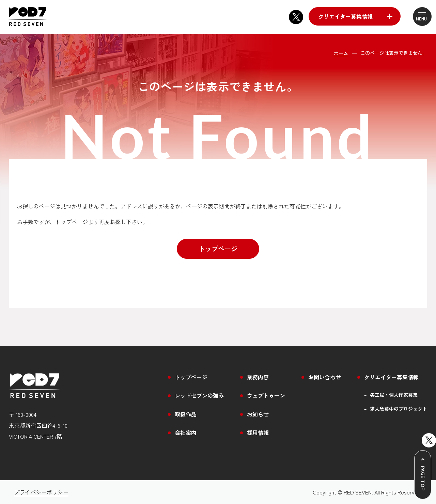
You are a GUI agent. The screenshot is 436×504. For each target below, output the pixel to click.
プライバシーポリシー (41, 492)
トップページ (218, 248)
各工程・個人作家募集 (394, 395)
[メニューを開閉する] (418, 17)
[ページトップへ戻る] (423, 475)
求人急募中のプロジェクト (399, 409)
